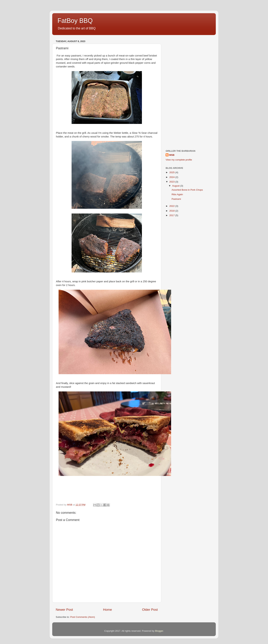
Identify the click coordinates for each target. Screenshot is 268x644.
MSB (172, 155)
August (176, 186)
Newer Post (64, 610)
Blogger (159, 631)
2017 (172, 215)
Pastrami (176, 199)
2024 (172, 177)
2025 (172, 172)
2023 (172, 182)
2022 (172, 206)
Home (107, 610)
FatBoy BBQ (75, 21)
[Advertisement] (189, 92)
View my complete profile (179, 160)
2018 (172, 211)
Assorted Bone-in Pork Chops (187, 190)
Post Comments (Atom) (83, 617)
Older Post (150, 610)
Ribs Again (177, 194)
